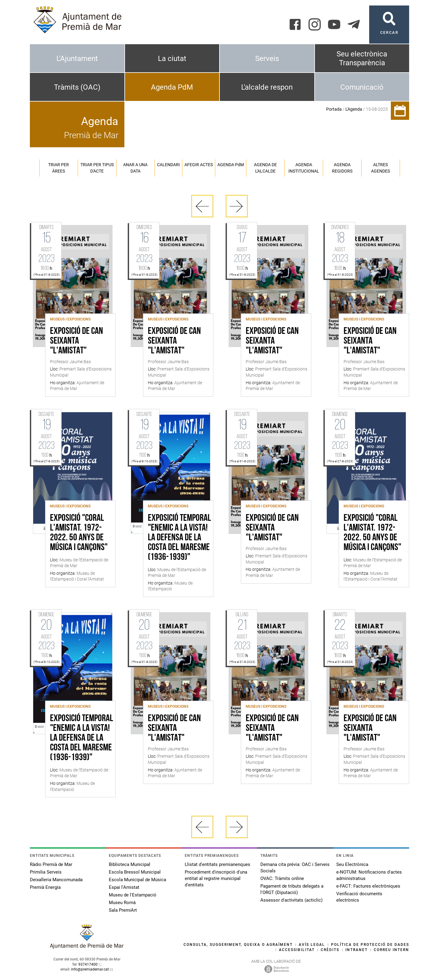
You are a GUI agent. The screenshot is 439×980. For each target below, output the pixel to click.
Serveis (267, 59)
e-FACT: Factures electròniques (368, 886)
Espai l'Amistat (124, 887)
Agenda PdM (172, 87)
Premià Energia (45, 887)
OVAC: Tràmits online (282, 878)
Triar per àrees (59, 168)
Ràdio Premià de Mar (51, 864)
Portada (334, 109)
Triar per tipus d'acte (97, 168)
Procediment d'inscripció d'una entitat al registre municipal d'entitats (216, 878)
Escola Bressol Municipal (135, 872)
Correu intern (391, 950)
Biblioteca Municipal (130, 864)
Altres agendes (380, 168)
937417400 (88, 964)
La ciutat (172, 59)
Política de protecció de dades (370, 945)
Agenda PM (231, 165)
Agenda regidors (342, 168)
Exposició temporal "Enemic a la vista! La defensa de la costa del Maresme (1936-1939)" (179, 538)
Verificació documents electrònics (359, 897)
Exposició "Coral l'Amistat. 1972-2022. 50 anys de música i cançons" (79, 533)
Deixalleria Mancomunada (56, 880)
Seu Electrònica (352, 864)
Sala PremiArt (123, 910)
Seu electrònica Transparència (362, 58)
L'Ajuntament (77, 59)
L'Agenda (354, 109)
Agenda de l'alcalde (265, 168)
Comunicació (362, 87)
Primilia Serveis (46, 872)
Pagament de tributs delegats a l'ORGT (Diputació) (292, 889)
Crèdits (330, 950)
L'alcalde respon (267, 87)
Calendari (168, 165)
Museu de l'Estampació (133, 895)
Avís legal (312, 945)
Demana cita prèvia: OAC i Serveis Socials (295, 868)
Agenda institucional (304, 168)
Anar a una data (135, 168)
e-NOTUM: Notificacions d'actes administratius (369, 875)
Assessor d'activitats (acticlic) (291, 900)
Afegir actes (199, 165)
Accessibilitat (297, 950)
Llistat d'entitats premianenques (218, 864)
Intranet (357, 950)
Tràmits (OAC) (77, 87)
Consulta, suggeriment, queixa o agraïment (238, 945)
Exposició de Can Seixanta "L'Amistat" (77, 341)
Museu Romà (122, 903)
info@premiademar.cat (90, 969)
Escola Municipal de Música (137, 880)
